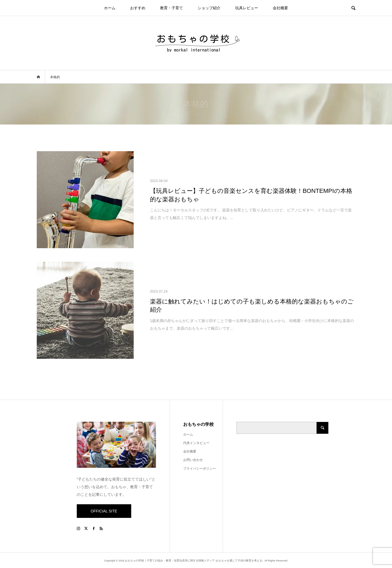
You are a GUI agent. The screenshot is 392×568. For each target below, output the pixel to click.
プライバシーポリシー (200, 469)
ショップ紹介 (209, 8)
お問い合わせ (193, 460)
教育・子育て (171, 8)
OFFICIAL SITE (104, 511)
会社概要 (280, 8)
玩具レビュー (247, 8)
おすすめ (138, 8)
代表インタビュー (196, 443)
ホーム (110, 8)
